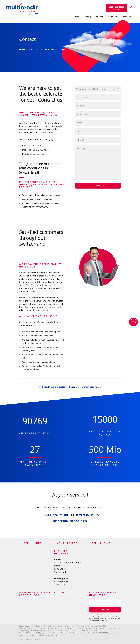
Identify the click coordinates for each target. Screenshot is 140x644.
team (52, 335)
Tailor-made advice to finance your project (42, 195)
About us (127, 17)
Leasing (87, 17)
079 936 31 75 (42, 150)
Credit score (113, 17)
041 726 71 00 (57, 514)
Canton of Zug (78, 632)
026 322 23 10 (36, 146)
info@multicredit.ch (36, 154)
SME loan (99, 17)
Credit (77, 17)
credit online (45, 307)
